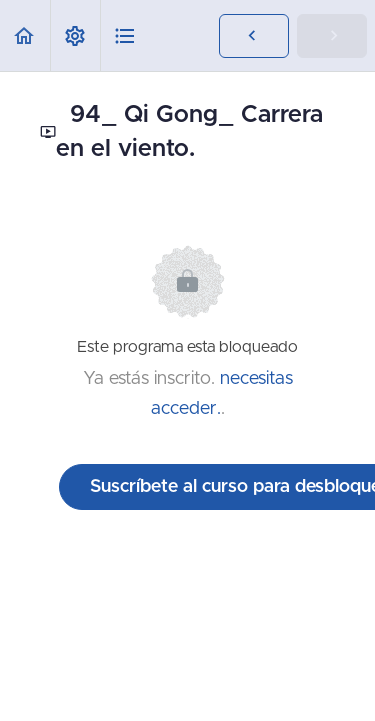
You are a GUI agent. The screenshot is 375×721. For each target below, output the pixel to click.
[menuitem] (75, 35)
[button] (25, 35)
